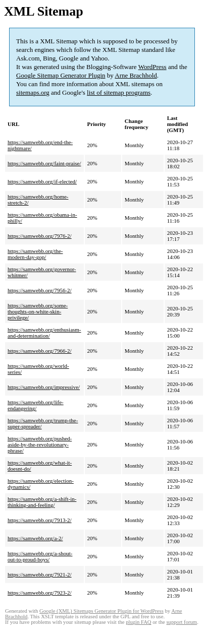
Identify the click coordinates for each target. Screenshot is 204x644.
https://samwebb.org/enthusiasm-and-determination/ (44, 333)
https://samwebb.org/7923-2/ (40, 593)
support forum (182, 622)
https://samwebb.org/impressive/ (44, 387)
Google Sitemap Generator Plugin (61, 75)
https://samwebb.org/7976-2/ (40, 236)
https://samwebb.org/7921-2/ (40, 574)
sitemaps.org (33, 92)
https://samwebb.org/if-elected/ (42, 181)
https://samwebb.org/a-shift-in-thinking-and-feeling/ (42, 502)
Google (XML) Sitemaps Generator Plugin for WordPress (101, 611)
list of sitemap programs (119, 92)
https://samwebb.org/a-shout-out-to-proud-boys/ (40, 556)
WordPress (152, 67)
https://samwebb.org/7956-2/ (40, 290)
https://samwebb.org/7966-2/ (40, 351)
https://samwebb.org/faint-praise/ (44, 163)
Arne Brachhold (136, 75)
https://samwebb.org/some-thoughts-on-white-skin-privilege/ (38, 311)
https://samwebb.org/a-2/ (35, 538)
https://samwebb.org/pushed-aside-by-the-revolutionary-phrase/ (40, 444)
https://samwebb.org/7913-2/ (40, 520)
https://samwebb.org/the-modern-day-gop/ (35, 254)
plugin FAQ (138, 622)
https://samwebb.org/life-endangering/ (36, 405)
